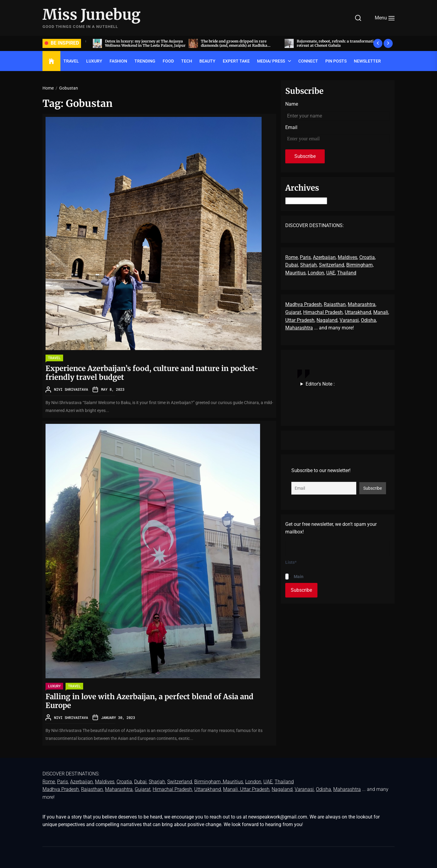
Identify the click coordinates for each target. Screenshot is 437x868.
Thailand (347, 273)
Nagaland (327, 320)
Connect (308, 61)
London (316, 273)
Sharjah (308, 265)
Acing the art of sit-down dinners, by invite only (136, 43)
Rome (291, 257)
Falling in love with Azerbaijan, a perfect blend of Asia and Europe (149, 701)
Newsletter (367, 61)
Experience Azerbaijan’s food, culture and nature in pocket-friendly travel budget (152, 373)
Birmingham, (360, 265)
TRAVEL (71, 61)
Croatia (367, 257)
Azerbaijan (324, 257)
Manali (381, 312)
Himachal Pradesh (323, 312)
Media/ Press (271, 61)
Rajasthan (335, 304)
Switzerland (332, 265)
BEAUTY (207, 61)
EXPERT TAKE (236, 61)
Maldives (347, 257)
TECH (187, 61)
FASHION (118, 61)
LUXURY (94, 61)
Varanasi (349, 320)
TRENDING (145, 61)
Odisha (368, 320)
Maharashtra (362, 304)
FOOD (168, 61)
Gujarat (293, 312)
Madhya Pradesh (303, 304)
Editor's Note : (320, 384)
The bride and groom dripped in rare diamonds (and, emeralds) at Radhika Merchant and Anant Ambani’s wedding (325, 46)
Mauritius (295, 273)
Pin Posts (336, 61)
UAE (331, 273)
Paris (305, 257)
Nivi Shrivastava (71, 389)
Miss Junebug (91, 15)
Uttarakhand (358, 312)
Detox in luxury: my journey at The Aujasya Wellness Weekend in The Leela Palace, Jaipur (234, 43)
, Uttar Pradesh (254, 789)
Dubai (292, 265)
